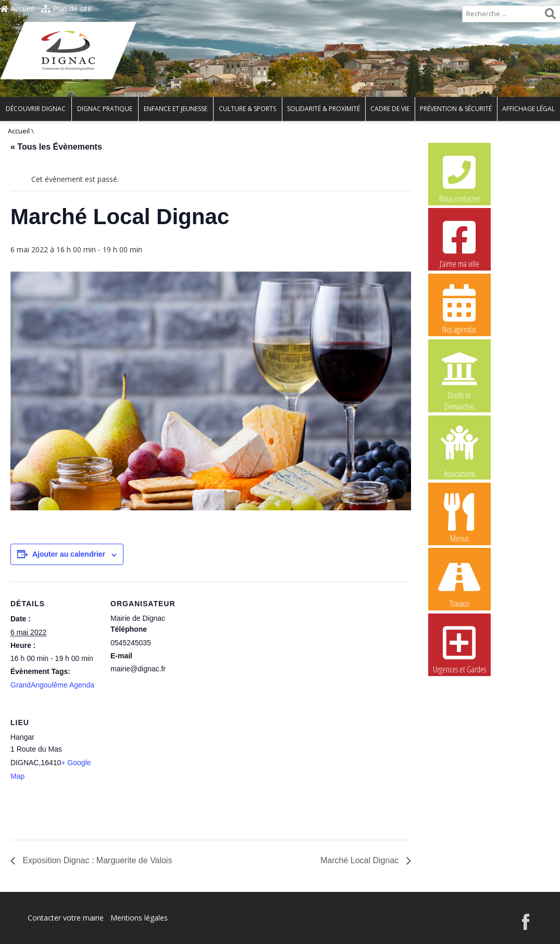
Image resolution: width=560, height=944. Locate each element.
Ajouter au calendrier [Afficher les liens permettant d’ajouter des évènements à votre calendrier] (69, 554)
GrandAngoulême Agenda (52, 685)
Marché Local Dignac (361, 860)
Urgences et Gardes (459, 648)
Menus (459, 518)
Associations (459, 451)
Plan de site (66, 9)
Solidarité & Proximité (323, 109)
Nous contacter (459, 178)
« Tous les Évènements (56, 147)
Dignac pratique (105, 109)
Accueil (17, 9)
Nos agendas (459, 309)
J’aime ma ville (459, 243)
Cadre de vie (390, 109)
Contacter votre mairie (66, 918)
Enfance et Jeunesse (176, 109)
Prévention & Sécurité (456, 109)
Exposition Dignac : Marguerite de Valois (96, 860)
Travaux (459, 583)
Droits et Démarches (459, 375)
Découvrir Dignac (36, 109)
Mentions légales (139, 918)
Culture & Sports (247, 109)
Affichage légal (528, 109)
